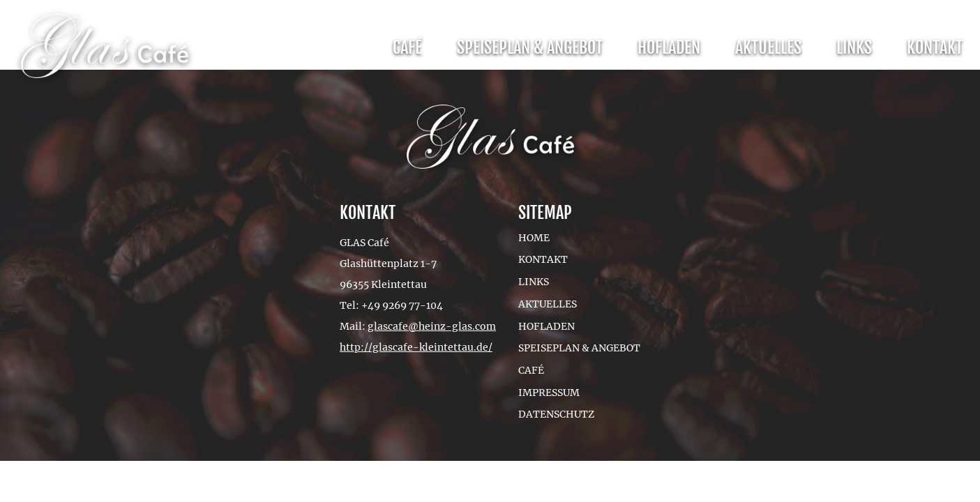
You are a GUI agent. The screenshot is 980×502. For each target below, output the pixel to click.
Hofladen (669, 47)
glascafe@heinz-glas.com (432, 326)
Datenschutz (556, 414)
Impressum (549, 393)
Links (854, 47)
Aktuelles (768, 47)
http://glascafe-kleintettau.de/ (416, 347)
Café (407, 47)
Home (534, 238)
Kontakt (935, 47)
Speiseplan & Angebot (530, 47)
